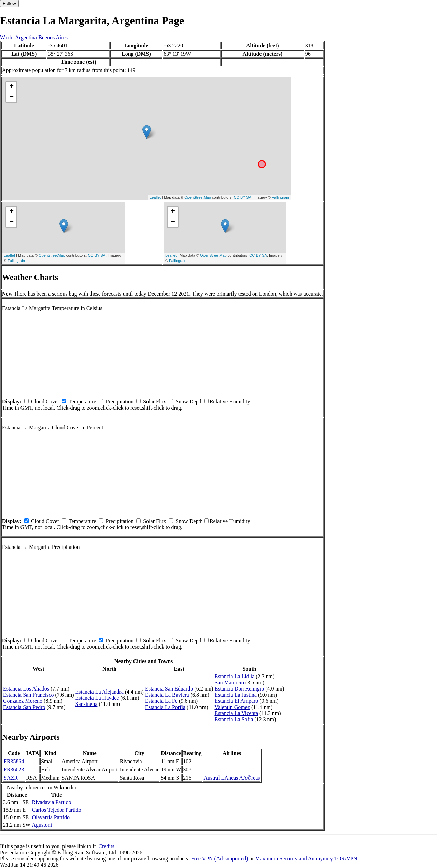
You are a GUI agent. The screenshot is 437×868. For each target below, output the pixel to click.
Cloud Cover (45, 402)
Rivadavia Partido (51, 802)
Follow (9, 4)
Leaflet (155, 197)
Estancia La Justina (236, 695)
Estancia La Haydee (97, 698)
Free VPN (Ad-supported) (219, 859)
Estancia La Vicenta (236, 713)
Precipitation (119, 402)
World (7, 37)
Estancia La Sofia (234, 719)
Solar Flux (154, 402)
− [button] (11, 97)
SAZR (11, 778)
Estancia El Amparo (236, 701)
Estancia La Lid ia (234, 676)
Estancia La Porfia (165, 707)
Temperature (82, 402)
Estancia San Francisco (28, 695)
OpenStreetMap (198, 197)
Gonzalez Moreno (23, 701)
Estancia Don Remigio (239, 689)
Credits (106, 846)
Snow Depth (189, 402)
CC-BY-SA (242, 197)
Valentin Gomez (232, 707)
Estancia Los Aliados (26, 689)
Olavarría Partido (51, 817)
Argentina (26, 37)
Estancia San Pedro (24, 707)
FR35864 (14, 761)
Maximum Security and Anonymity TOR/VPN (306, 859)
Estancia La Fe (161, 701)
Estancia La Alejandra (100, 692)
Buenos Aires (53, 37)
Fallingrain (280, 197)
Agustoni (42, 825)
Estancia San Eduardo (169, 689)
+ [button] (11, 87)
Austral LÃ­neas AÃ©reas (232, 778)
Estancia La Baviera (167, 695)
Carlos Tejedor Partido (56, 810)
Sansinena (87, 704)
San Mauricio (229, 682)
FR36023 (14, 770)
